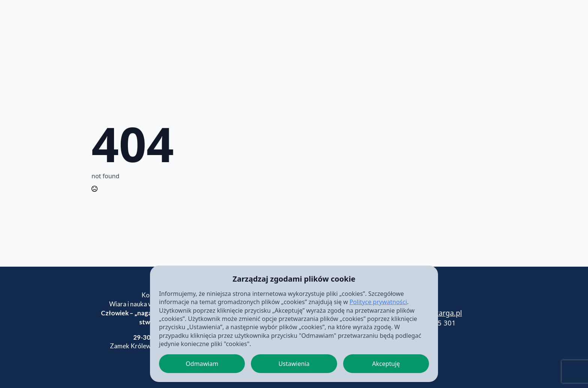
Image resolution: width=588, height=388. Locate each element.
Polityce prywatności (378, 302)
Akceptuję (386, 364)
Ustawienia (294, 364)
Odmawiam (202, 364)
